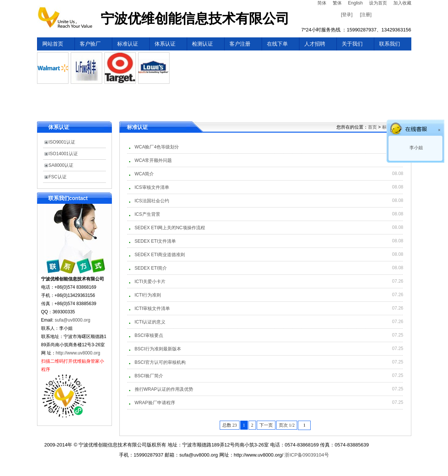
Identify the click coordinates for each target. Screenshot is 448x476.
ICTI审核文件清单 (153, 308)
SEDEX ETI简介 (151, 268)
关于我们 (352, 44)
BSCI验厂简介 (149, 376)
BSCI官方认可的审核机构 (160, 362)
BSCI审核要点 (149, 335)
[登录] (347, 15)
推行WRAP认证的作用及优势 (164, 389)
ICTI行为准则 (148, 295)
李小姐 (416, 148)
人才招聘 (315, 44)
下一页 (266, 425)
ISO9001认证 (62, 142)
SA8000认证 (61, 165)
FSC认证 (58, 177)
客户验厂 (90, 44)
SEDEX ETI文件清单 (156, 241)
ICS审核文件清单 (152, 187)
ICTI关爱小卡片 (150, 282)
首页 (372, 127)
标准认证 (128, 44)
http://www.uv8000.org (78, 353)
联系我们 (390, 44)
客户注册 (240, 44)
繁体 (337, 3)
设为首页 (378, 3)
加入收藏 (402, 3)
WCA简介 (144, 174)
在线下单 (277, 44)
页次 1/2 (287, 425)
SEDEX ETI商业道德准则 (160, 255)
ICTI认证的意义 (150, 322)
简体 (322, 3)
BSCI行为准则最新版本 (158, 349)
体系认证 (165, 44)
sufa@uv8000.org (72, 320)
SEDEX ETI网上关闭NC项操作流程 (170, 228)
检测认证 (202, 44)
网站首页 (53, 44)
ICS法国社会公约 (152, 201)
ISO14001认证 (63, 154)
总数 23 (230, 425)
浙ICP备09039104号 (307, 455)
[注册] (366, 15)
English (355, 3)
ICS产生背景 (147, 214)
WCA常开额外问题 (153, 160)
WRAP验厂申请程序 (155, 403)
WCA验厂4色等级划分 (157, 147)
